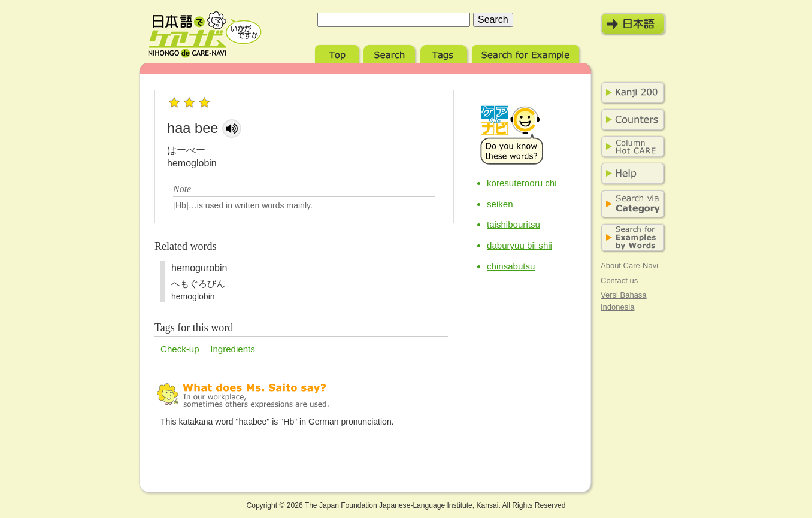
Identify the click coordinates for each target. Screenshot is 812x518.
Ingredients (233, 349)
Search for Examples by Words (631, 238)
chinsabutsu (511, 266)
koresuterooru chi (522, 183)
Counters (631, 120)
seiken (500, 204)
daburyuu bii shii (519, 245)
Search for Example (527, 52)
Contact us (619, 281)
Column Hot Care (631, 147)
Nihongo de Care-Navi (205, 35)
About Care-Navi (629, 266)
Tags (445, 52)
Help (631, 174)
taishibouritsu (513, 224)
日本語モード (634, 24)
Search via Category (631, 205)
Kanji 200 (631, 93)
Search (391, 52)
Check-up (180, 349)
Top (338, 52)
